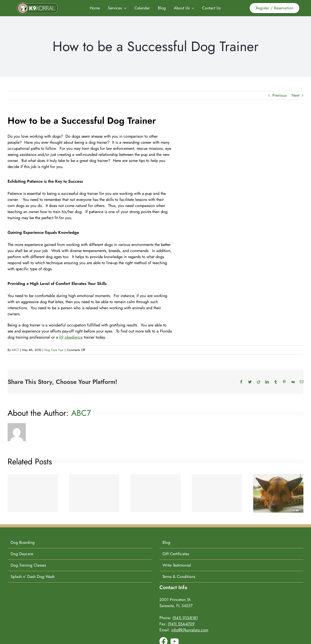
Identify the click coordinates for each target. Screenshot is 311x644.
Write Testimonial (177, 565)
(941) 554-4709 (181, 624)
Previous (279, 95)
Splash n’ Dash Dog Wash (33, 577)
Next (295, 95)
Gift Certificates (176, 554)
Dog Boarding (23, 542)
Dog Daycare (22, 554)
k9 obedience (71, 337)
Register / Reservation (274, 8)
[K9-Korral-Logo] (37, 4)
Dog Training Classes (28, 565)
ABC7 (15, 350)
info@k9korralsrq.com (190, 630)
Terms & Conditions (179, 577)
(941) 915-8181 (185, 618)
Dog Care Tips (54, 350)
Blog (166, 542)
